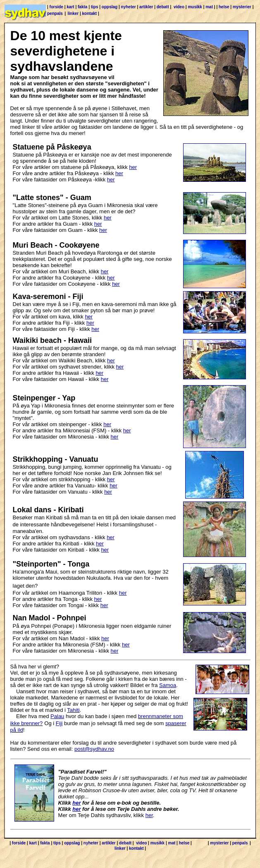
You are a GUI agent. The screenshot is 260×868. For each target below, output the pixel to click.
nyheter (129, 7)
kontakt (90, 13)
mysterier (242, 7)
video (179, 7)
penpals (55, 13)
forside (56, 7)
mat (209, 7)
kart (70, 7)
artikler (146, 7)
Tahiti (73, 710)
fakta (82, 7)
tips (95, 7)
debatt (163, 7)
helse (224, 7)
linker (73, 13)
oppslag (110, 7)
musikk (195, 7)
